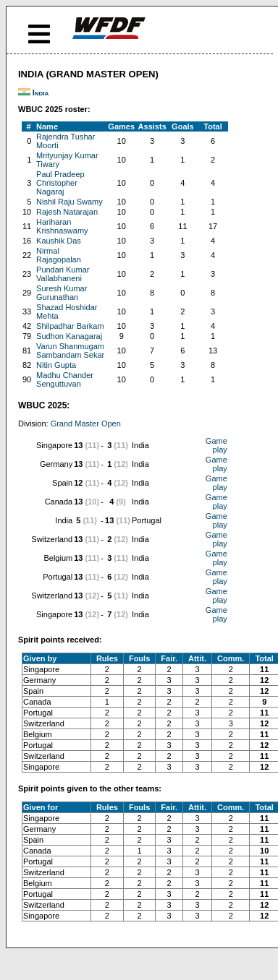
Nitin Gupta (56, 365)
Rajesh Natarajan (67, 212)
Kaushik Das (59, 241)
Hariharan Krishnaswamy (62, 226)
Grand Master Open (86, 424)
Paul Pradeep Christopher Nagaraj (60, 183)
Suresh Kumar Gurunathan (62, 293)
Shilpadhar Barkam (70, 326)
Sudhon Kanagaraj (69, 336)
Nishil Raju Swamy (69, 202)
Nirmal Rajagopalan (59, 255)
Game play (216, 445)
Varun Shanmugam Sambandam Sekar (70, 351)
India (41, 93)
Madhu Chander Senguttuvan (65, 379)
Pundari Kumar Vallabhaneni (63, 274)
